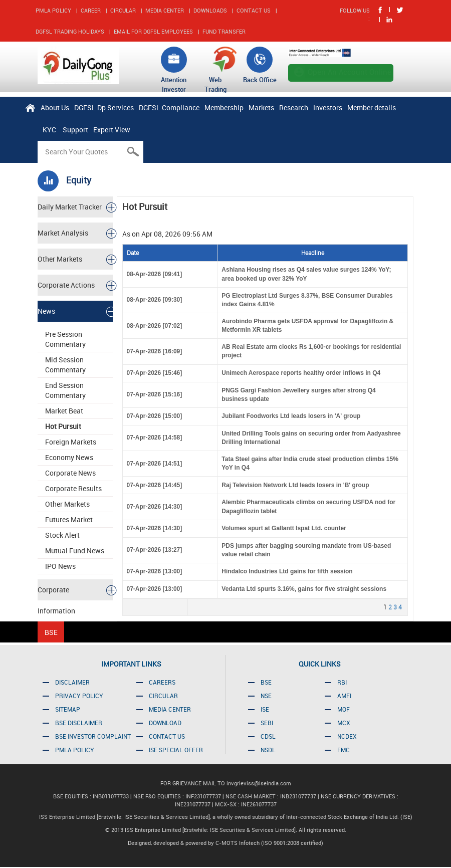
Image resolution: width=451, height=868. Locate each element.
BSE (266, 682)
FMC (344, 750)
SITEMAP (68, 709)
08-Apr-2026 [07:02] (155, 326)
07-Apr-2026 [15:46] (155, 373)
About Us (55, 107)
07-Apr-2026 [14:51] (155, 464)
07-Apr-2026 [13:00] (155, 571)
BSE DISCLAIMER (79, 723)
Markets (261, 107)
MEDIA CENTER (165, 10)
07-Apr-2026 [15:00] (155, 416)
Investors (328, 107)
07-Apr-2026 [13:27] (155, 550)
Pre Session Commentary (65, 339)
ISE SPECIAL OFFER (176, 750)
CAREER (91, 10)
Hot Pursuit (63, 426)
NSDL (268, 750)
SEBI (267, 723)
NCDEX (347, 736)
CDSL (268, 736)
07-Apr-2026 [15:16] (155, 394)
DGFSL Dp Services (104, 107)
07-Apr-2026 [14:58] (155, 438)
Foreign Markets (71, 442)
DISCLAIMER (72, 682)
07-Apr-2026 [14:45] (155, 485)
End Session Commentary (65, 390)
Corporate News (70, 473)
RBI (342, 682)
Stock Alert (62, 535)
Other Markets (67, 504)
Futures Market (69, 519)
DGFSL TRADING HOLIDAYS (70, 31)
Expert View (112, 130)
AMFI (344, 696)
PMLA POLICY (53, 10)
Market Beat (64, 411)
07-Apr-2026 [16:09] (155, 351)
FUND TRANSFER (224, 31)
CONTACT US (254, 10)
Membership (224, 107)
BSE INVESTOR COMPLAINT (93, 736)
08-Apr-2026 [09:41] (155, 274)
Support (75, 130)
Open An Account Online (350, 72)
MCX (344, 723)
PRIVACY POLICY (79, 696)
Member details (372, 107)
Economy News (69, 457)
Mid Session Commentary (65, 365)
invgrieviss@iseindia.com (259, 783)
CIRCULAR (123, 10)
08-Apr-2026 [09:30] (155, 300)
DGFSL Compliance (169, 107)
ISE (265, 709)
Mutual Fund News (75, 551)
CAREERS (162, 682)
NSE (266, 696)
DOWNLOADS (210, 10)
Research (294, 107)
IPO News (60, 566)
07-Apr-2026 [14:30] (155, 507)
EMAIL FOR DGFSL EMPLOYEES (153, 31)
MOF (344, 709)
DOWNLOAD (165, 723)
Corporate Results (73, 488)
